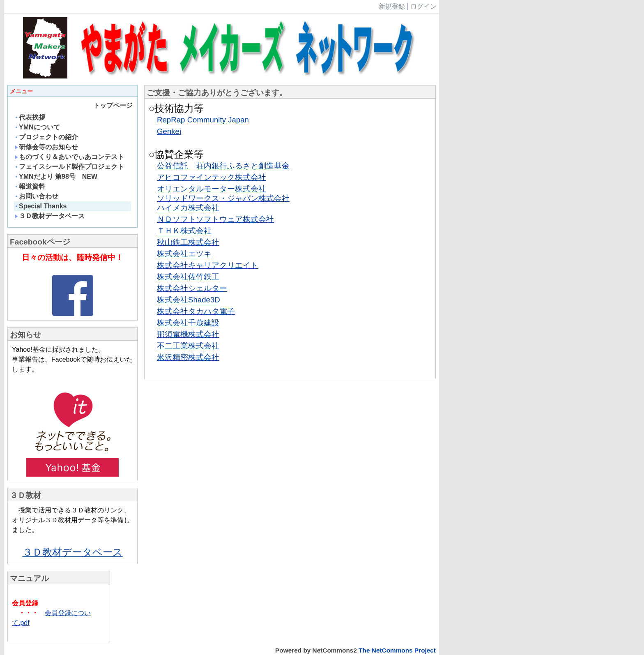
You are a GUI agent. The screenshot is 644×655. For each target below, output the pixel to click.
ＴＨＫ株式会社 (184, 231)
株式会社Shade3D (189, 300)
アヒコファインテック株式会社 (212, 177)
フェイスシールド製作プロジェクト (69, 167)
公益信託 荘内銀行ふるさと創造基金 (223, 166)
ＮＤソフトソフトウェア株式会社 (215, 219)
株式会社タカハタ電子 (196, 311)
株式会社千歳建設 (188, 323)
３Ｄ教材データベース (49, 216)
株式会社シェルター (192, 288)
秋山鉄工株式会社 (188, 242)
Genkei (169, 131)
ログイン (423, 6)
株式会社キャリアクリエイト (208, 265)
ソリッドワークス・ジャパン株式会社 (223, 198)
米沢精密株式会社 (188, 357)
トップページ (113, 105)
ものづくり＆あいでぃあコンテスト (72, 157)
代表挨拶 (30, 117)
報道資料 (30, 186)
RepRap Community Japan (203, 120)
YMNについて (37, 127)
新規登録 (392, 6)
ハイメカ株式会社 (188, 208)
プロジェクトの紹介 (46, 137)
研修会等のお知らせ (46, 147)
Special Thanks (41, 206)
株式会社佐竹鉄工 (188, 277)
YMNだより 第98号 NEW (56, 176)
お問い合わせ (36, 196)
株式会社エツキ (184, 254)
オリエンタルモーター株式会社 (212, 189)
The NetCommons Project (397, 650)
